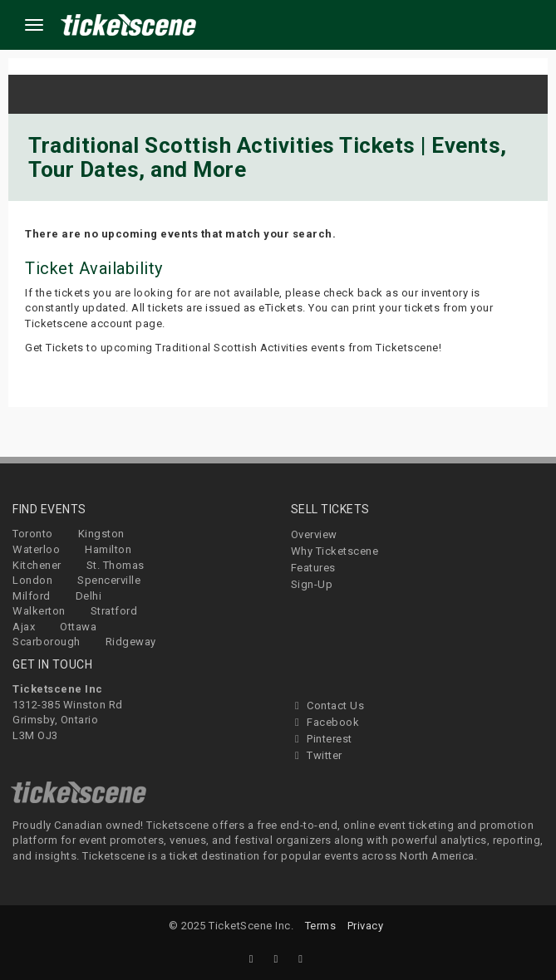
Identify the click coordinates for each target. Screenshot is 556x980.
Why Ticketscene (335, 551)
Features (313, 568)
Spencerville (109, 580)
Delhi (89, 596)
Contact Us (328, 706)
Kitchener (37, 565)
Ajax (24, 627)
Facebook (325, 722)
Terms (321, 926)
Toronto (33, 534)
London (32, 580)
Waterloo (36, 549)
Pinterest (322, 739)
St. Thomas (116, 565)
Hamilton (108, 549)
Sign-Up (312, 584)
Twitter (317, 755)
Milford (32, 596)
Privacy (366, 926)
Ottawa (78, 627)
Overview (314, 534)
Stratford (114, 611)
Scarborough (47, 642)
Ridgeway (131, 642)
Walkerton (39, 611)
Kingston (101, 534)
